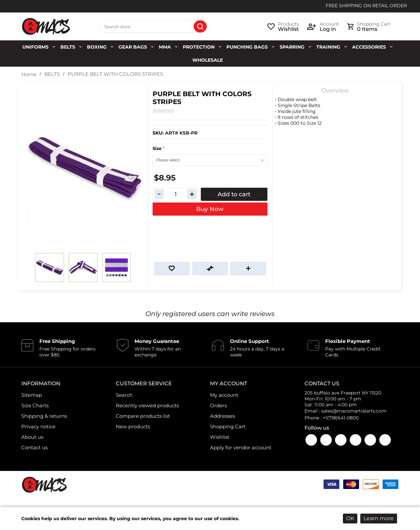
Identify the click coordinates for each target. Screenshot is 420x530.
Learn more (379, 518)
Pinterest (385, 440)
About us (32, 437)
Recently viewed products (147, 405)
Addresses (222, 416)
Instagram (341, 440)
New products (133, 426)
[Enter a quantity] (176, 194)
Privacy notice (38, 426)
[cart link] (369, 27)
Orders (218, 405)
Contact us (34, 447)
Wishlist (220, 437)
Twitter (356, 440)
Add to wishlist (172, 268)
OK (350, 518)
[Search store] (153, 27)
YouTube (326, 440)
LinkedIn (370, 440)
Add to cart (234, 194)
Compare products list (143, 416)
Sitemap (32, 395)
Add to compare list (210, 268)
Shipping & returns (44, 416)
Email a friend (248, 268)
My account (224, 395)
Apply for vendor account (241, 447)
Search (200, 27)
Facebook (311, 440)
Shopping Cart (228, 426)
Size (158, 148)
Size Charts (35, 405)
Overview (335, 91)
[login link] (323, 27)
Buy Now (210, 209)
